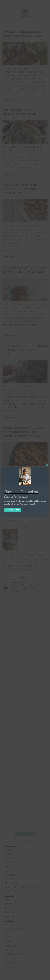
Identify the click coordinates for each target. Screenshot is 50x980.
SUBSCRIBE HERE (12, 510)
